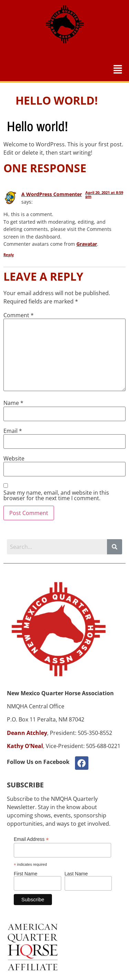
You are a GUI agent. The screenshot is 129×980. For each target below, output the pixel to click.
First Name (25, 874)
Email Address (31, 839)
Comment (19, 315)
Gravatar (87, 244)
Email (13, 431)
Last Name (76, 874)
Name (13, 403)
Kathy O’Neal (25, 746)
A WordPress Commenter (52, 194)
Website (14, 458)
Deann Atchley (27, 733)
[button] (118, 69)
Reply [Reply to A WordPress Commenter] (9, 255)
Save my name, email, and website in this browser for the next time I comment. (56, 495)
